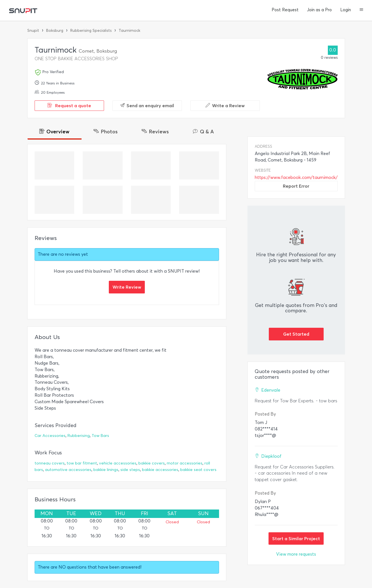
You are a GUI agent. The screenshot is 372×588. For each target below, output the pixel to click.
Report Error (296, 186)
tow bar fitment (82, 463)
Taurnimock (129, 31)
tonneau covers (50, 463)
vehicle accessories (118, 463)
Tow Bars (100, 436)
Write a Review (225, 106)
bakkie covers (152, 463)
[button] (361, 10)
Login (346, 10)
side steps (130, 470)
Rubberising (79, 436)
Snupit (33, 31)
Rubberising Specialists (91, 31)
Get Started (296, 334)
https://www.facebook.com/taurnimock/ (296, 177)
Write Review (127, 287)
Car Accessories (50, 436)
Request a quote (69, 106)
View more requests (296, 554)
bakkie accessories (160, 470)
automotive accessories (68, 470)
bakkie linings (106, 470)
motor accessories (185, 463)
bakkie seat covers (198, 470)
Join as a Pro (319, 10)
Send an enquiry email (147, 106)
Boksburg (55, 31)
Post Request (285, 10)
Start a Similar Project (296, 538)
